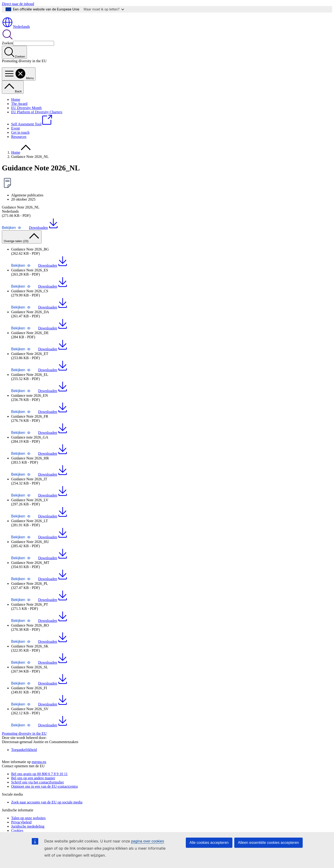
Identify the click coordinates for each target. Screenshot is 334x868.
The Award (19, 112)
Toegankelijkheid (24, 758)
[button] (12, 236)
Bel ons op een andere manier (33, 794)
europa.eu (39, 778)
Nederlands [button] (16, 34)
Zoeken (7, 51)
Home (16, 107)
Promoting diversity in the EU (24, 741)
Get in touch (20, 140)
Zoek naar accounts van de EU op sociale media (47, 818)
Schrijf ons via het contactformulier (37, 798)
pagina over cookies (148, 841)
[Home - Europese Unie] (22, 22)
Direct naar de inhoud (18, 4)
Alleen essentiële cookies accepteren (268, 843)
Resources (19, 145)
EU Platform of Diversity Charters (37, 120)
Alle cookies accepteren (209, 843)
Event (15, 136)
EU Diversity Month (26, 116)
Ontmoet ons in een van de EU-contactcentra (44, 802)
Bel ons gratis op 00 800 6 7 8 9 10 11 (39, 790)
